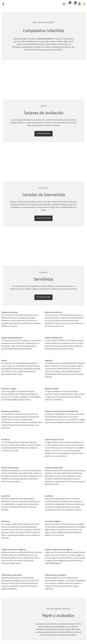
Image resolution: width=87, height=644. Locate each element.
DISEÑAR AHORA (10, 121)
